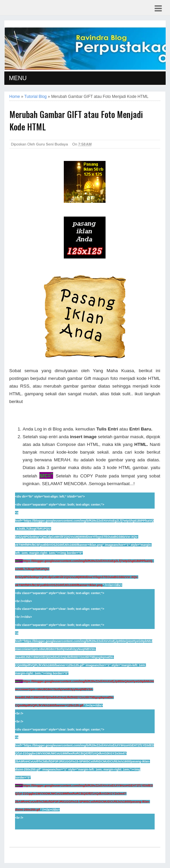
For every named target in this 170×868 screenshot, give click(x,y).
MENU (18, 78)
